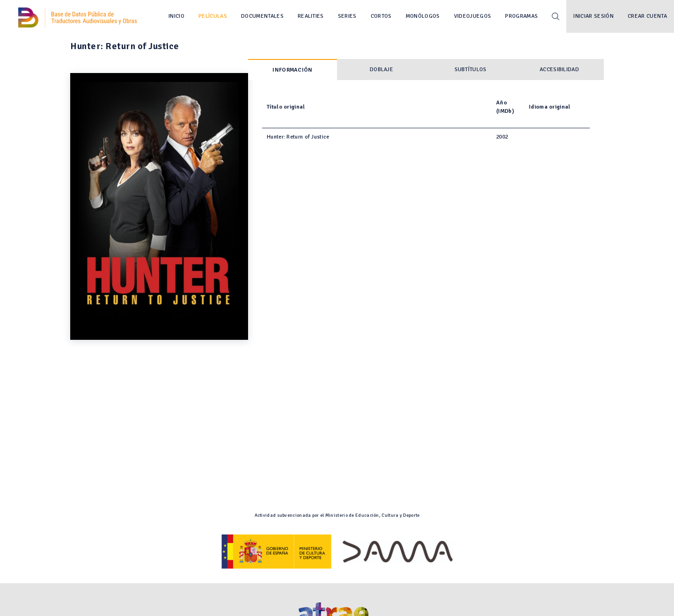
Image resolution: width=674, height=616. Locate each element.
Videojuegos (473, 16)
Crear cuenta (647, 16)
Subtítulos (471, 70)
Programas (521, 16)
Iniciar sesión (593, 16)
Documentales (262, 16)
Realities (311, 16)
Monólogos (423, 16)
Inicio (176, 16)
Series (347, 16)
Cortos (381, 16)
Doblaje (381, 70)
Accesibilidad (559, 70)
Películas (213, 16)
